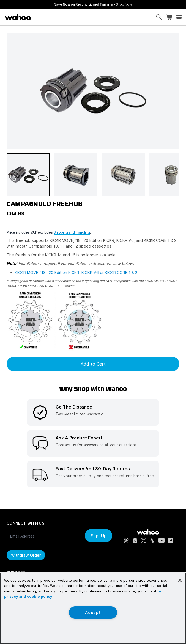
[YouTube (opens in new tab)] (162, 540)
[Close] (180, 580)
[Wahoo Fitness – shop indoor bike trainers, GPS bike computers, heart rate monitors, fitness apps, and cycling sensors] (18, 17)
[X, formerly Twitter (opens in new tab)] (144, 540)
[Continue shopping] (40, 17)
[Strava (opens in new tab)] (152, 541)
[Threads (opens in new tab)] (126, 541)
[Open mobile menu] (179, 17)
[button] (28, 175)
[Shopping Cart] (169, 17)
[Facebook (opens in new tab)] (170, 540)
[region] (93, 608)
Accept (93, 612)
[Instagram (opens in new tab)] (135, 541)
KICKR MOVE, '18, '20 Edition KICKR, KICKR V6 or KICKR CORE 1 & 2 (76, 273)
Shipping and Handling (72, 232)
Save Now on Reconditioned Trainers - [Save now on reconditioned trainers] (93, 4)
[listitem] (93, 412)
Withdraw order (26, 555)
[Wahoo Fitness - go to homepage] (148, 532)
